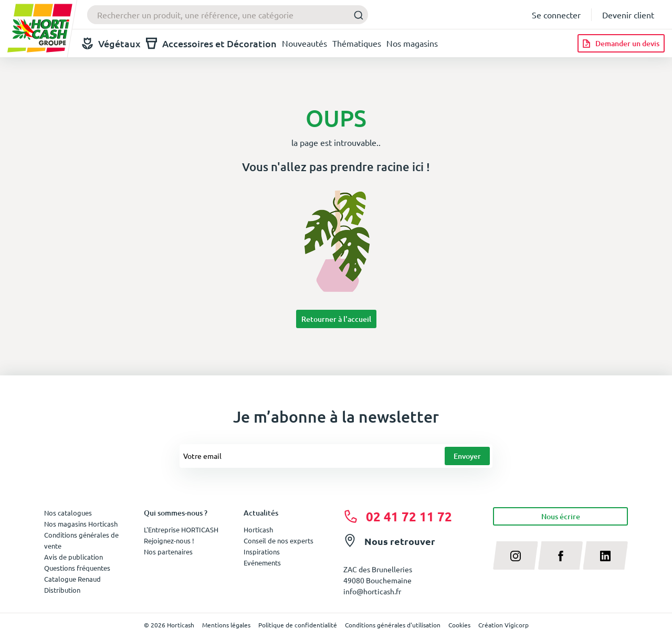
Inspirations (262, 552)
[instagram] (516, 555)
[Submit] (356, 15)
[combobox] (228, 15)
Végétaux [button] (111, 43)
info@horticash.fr (372, 591)
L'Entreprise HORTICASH (181, 529)
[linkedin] (605, 555)
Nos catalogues (68, 513)
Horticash (258, 529)
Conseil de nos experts (279, 541)
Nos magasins (412, 43)
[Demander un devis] (621, 43)
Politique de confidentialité (298, 625)
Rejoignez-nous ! (169, 541)
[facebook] (561, 555)
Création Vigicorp (503, 625)
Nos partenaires (168, 552)
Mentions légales (226, 625)
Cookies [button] (459, 625)
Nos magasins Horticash (81, 524)
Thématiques (357, 43)
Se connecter (556, 15)
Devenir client (628, 15)
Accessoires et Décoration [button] (211, 43)
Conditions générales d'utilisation (393, 625)
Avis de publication (73, 557)
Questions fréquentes (77, 568)
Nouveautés (304, 43)
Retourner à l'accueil (336, 319)
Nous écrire (561, 516)
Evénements (262, 563)
